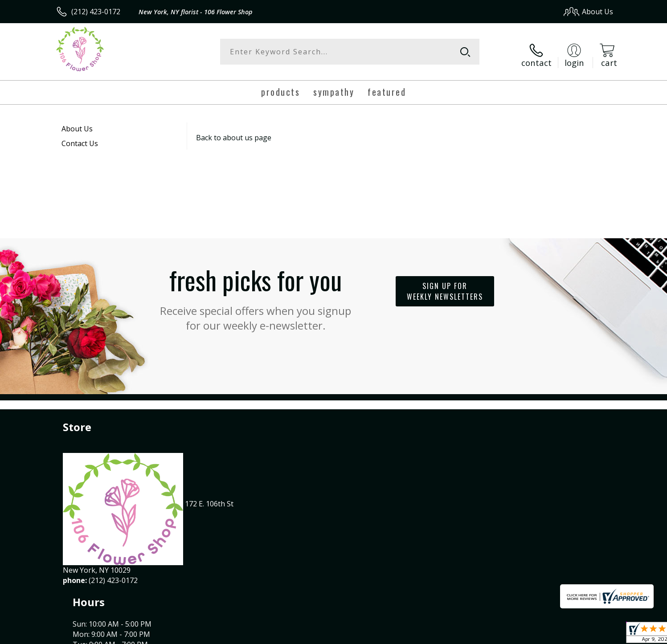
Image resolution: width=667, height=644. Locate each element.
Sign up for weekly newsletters (445, 286)
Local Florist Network (534, 635)
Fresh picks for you (256, 291)
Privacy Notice (472, 635)
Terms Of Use (419, 635)
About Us (77, 123)
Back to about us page (234, 132)
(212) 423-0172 (96, 12)
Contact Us (80, 138)
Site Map (589, 635)
